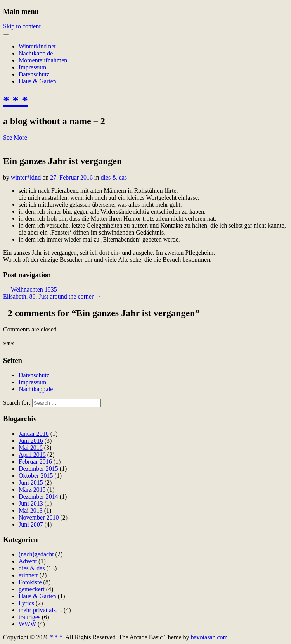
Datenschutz (34, 74)
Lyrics (26, 603)
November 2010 (39, 517)
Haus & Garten (37, 81)
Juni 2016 (31, 441)
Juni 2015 (31, 483)
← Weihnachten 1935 (30, 289)
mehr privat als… (40, 610)
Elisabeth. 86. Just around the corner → (52, 296)
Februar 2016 (35, 462)
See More (15, 137)
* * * (16, 100)
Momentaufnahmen (43, 60)
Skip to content (22, 26)
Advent (28, 561)
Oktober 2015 (36, 476)
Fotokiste (30, 582)
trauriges (29, 617)
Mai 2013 (31, 510)
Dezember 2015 (38, 469)
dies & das (114, 177)
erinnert (28, 575)
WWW (27, 624)
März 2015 (32, 489)
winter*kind (26, 177)
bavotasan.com (210, 637)
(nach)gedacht (36, 554)
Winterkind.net (37, 46)
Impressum (32, 67)
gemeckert (32, 589)
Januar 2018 (34, 434)
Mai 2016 (31, 448)
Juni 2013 (31, 503)
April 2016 (32, 455)
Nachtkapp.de (36, 53)
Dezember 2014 (38, 496)
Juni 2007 (31, 524)
